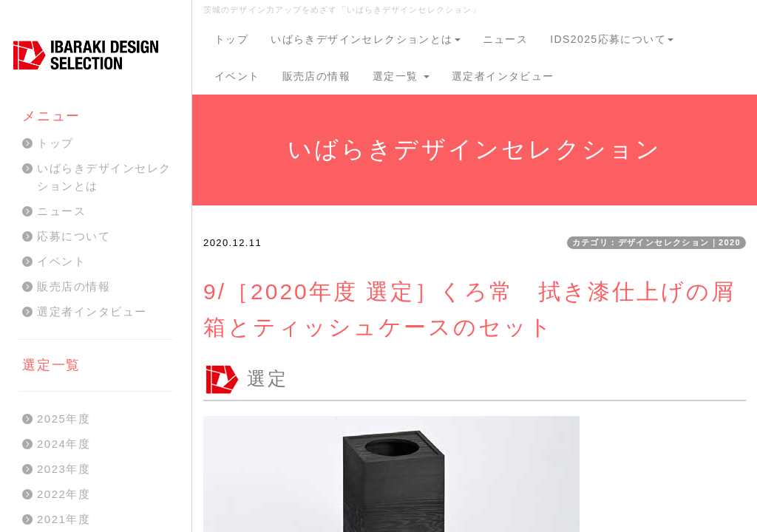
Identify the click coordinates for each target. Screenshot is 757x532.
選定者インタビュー (503, 76)
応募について (74, 236)
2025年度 (64, 419)
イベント (237, 76)
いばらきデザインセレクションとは (365, 39)
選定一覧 (401, 76)
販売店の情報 (316, 76)
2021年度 (64, 519)
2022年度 (64, 494)
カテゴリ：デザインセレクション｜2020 (656, 242)
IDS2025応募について (612, 39)
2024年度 (64, 444)
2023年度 (64, 469)
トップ (231, 39)
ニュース (506, 39)
